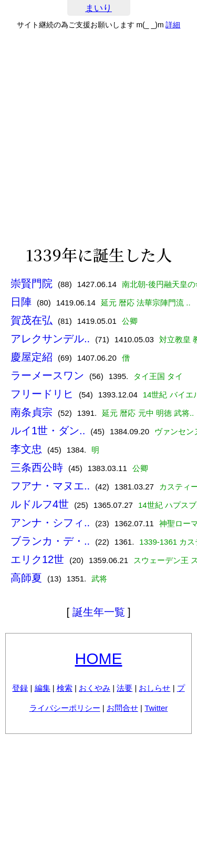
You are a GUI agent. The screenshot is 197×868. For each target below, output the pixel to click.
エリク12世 (37, 559)
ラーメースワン (47, 375)
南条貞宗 (32, 412)
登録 (20, 688)
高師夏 (26, 578)
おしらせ (154, 688)
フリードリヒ (42, 394)
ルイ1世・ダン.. (48, 431)
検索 (65, 688)
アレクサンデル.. (50, 339)
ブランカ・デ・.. (50, 541)
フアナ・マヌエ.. (50, 486)
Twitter (156, 708)
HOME (99, 658)
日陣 (21, 302)
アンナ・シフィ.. (50, 523)
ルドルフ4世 (40, 504)
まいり (98, 8)
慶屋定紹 (32, 357)
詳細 (173, 25)
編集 (43, 688)
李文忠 (26, 449)
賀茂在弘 (32, 320)
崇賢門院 (32, 283)
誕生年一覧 (99, 612)
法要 (125, 688)
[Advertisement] (98, 137)
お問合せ (122, 708)
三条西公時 (37, 467)
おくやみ (95, 688)
